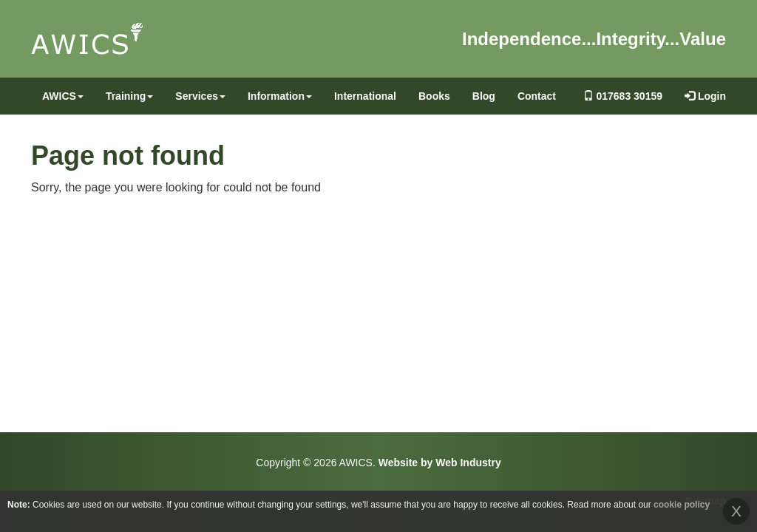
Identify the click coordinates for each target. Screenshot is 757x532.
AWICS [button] (63, 96)
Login (705, 96)
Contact (537, 96)
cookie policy (682, 505)
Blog (484, 96)
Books (434, 96)
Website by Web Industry (440, 463)
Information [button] (280, 96)
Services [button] (200, 96)
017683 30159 (623, 96)
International (365, 96)
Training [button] (129, 96)
